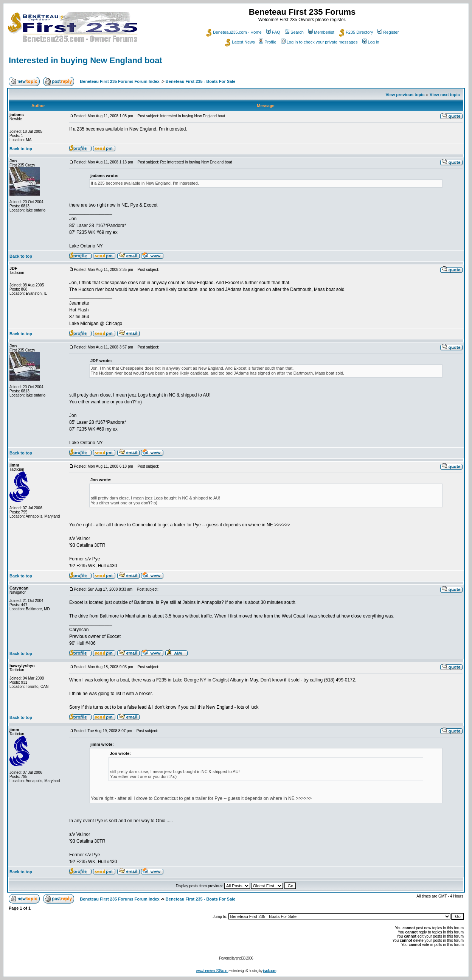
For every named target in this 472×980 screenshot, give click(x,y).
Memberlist (321, 32)
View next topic (445, 95)
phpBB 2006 (245, 958)
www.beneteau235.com (212, 971)
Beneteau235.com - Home (234, 32)
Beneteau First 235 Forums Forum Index (120, 81)
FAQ (273, 32)
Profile (267, 42)
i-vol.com (269, 971)
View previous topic (405, 95)
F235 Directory (356, 32)
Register (388, 32)
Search (294, 32)
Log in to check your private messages (319, 42)
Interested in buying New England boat (85, 60)
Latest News (240, 42)
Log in (371, 42)
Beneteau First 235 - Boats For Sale (201, 81)
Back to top (21, 149)
